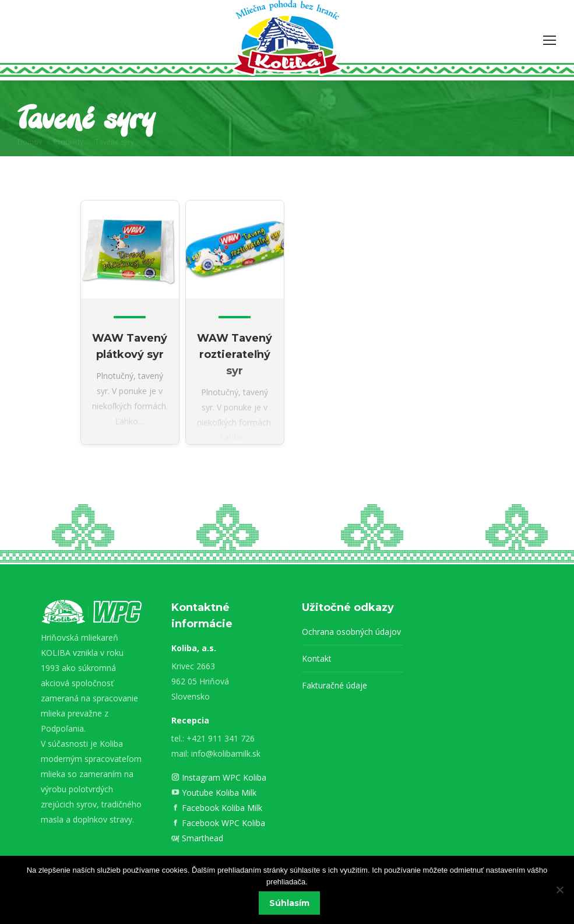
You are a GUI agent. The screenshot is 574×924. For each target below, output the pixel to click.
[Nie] (559, 890)
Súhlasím (290, 904)
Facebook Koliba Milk (221, 808)
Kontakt (317, 658)
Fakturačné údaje (334, 685)
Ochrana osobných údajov (351, 632)
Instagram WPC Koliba (223, 777)
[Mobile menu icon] (550, 40)
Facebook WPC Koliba (222, 823)
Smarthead (201, 838)
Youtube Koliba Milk (218, 793)
